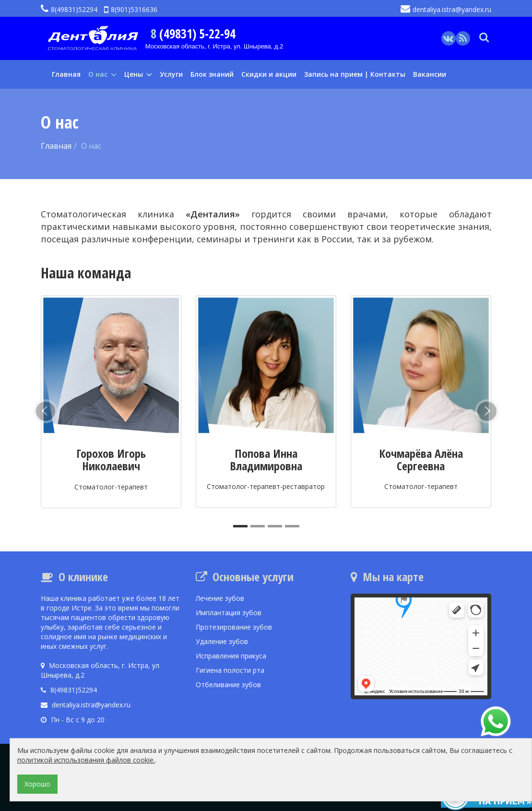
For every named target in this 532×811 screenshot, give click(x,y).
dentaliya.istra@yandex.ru (446, 9)
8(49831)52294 (69, 9)
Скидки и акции (269, 74)
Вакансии (430, 74)
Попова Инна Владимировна (266, 459)
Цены (138, 74)
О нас (102, 74)
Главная (66, 74)
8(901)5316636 (131, 9)
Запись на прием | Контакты (355, 74)
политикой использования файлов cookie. (86, 760)
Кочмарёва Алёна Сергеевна (421, 459)
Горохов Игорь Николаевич (111, 459)
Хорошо (37, 784)
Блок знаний (212, 74)
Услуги (171, 74)
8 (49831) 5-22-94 (193, 34)
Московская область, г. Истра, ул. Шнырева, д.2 (214, 46)
